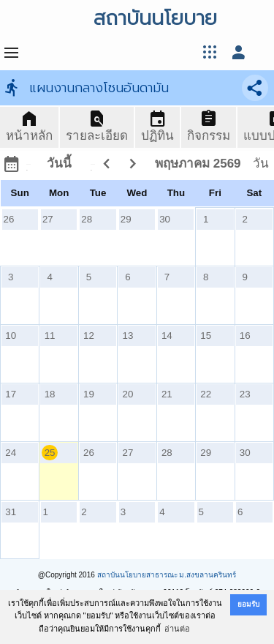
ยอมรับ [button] (248, 604)
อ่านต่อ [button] (177, 629)
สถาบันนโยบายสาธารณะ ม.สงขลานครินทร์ (167, 575)
